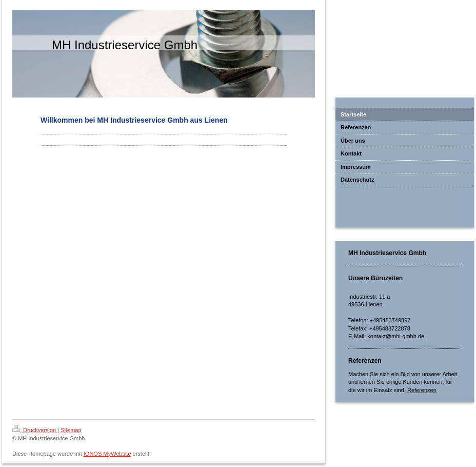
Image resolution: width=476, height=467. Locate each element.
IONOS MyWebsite (107, 454)
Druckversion (35, 430)
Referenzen (422, 390)
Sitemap (71, 430)
